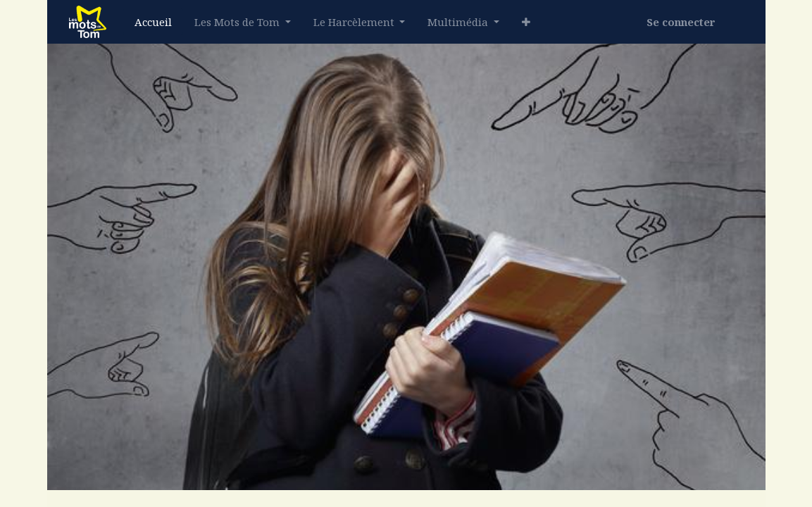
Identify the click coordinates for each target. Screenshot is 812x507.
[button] (526, 22)
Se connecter (681, 22)
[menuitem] (153, 22)
